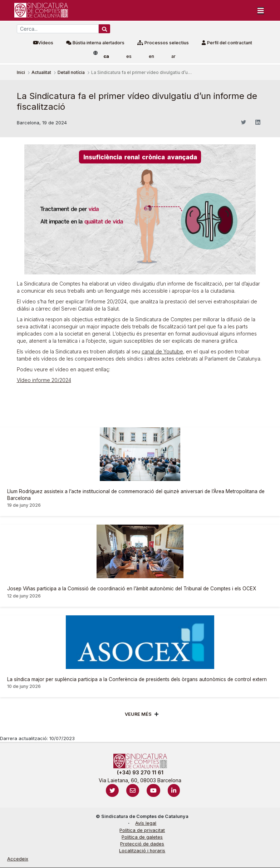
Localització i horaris (142, 851)
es (129, 56)
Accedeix (18, 859)
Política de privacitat (142, 830)
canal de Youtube (162, 351)
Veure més (138, 714)
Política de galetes (142, 837)
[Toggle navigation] (261, 10)
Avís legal (146, 823)
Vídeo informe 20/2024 (44, 380)
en (151, 56)
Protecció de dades (142, 844)
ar (173, 56)
